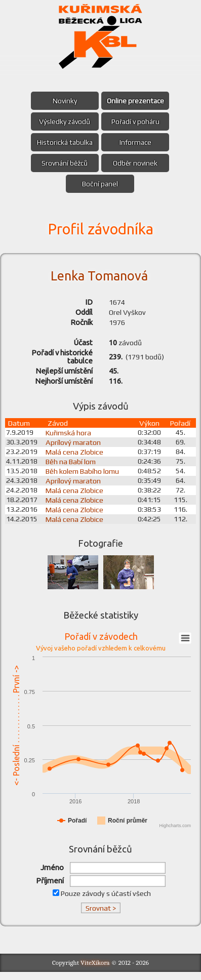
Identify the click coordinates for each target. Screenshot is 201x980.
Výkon (150, 429)
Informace (137, 142)
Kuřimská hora (71, 439)
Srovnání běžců (64, 163)
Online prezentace (137, 101)
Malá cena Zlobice (77, 458)
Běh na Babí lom (74, 467)
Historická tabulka (63, 142)
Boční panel (100, 184)
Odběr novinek (137, 163)
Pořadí (181, 429)
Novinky (63, 101)
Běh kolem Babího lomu (85, 477)
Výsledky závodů (64, 121)
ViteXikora (95, 971)
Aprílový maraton (76, 448)
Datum (19, 429)
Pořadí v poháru (137, 121)
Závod (61, 429)
